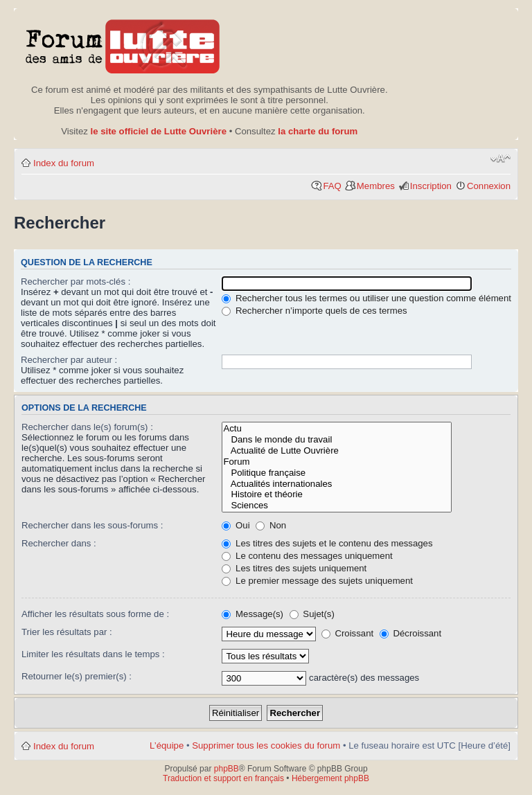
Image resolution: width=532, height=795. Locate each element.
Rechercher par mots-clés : (76, 282)
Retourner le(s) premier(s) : (77, 676)
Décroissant (410, 633)
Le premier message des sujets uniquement (317, 581)
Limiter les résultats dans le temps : (93, 654)
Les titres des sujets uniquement (294, 568)
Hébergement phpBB (330, 778)
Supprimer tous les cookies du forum (266, 745)
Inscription (431, 186)
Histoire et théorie (337, 494)
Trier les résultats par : (67, 632)
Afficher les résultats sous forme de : (95, 614)
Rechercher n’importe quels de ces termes (314, 311)
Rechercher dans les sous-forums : (92, 525)
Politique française (337, 473)
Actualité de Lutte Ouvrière (337, 451)
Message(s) (254, 614)
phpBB (227, 769)
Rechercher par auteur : (69, 360)
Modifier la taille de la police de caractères (500, 159)
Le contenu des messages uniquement (307, 556)
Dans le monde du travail (337, 440)
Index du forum (64, 163)
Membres (376, 186)
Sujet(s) (312, 614)
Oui (236, 525)
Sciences (337, 506)
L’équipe (167, 745)
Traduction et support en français (223, 778)
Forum (337, 462)
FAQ (332, 186)
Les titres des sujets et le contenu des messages (327, 543)
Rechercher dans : (59, 543)
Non (271, 525)
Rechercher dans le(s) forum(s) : (87, 427)
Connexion (489, 186)
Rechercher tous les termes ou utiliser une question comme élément (366, 298)
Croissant (347, 633)
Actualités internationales (337, 484)
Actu (337, 429)
